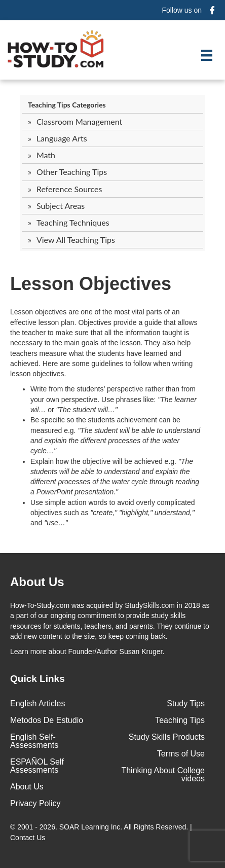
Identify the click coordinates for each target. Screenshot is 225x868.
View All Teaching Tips (76, 240)
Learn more (28, 652)
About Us (27, 787)
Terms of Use (181, 754)
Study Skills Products (167, 737)
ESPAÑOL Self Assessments (37, 766)
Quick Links (37, 679)
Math (46, 155)
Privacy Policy (35, 803)
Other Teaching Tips (72, 172)
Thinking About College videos (163, 774)
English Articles (38, 703)
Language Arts (62, 138)
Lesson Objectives (91, 284)
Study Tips (186, 703)
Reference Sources (69, 189)
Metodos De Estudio (47, 720)
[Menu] (207, 55)
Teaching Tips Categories (67, 105)
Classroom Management (79, 121)
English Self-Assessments (34, 741)
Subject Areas (61, 206)
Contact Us (29, 838)
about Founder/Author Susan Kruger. (87, 652)
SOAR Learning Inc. (91, 827)
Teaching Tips (180, 720)
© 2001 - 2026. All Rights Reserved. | (101, 832)
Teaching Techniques (73, 222)
